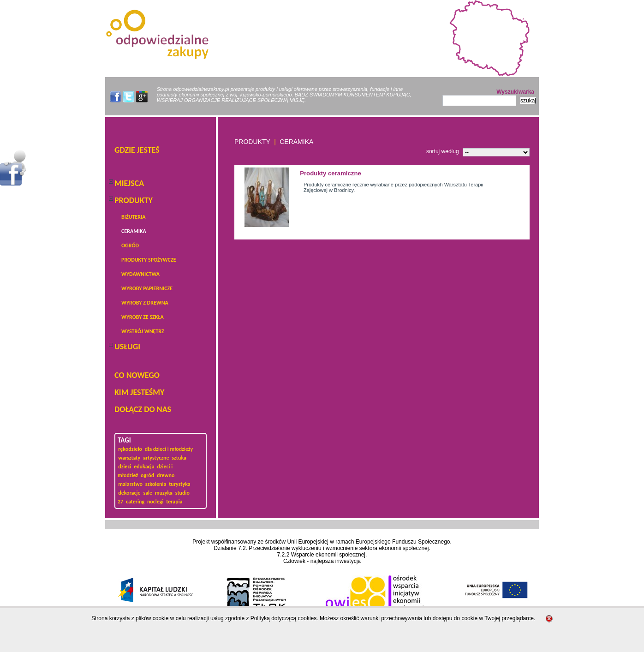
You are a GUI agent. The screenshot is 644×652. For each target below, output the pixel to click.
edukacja (144, 467)
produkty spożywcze (149, 260)
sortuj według (443, 151)
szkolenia (156, 484)
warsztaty (129, 458)
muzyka (164, 493)
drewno (166, 475)
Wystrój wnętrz (143, 331)
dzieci (125, 467)
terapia (174, 502)
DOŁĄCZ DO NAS (143, 409)
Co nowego (137, 375)
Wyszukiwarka (515, 92)
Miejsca (129, 183)
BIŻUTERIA (134, 217)
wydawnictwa (140, 274)
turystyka (180, 484)
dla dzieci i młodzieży (169, 449)
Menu (13, 167)
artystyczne (156, 458)
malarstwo (130, 484)
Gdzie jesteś (137, 150)
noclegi (155, 502)
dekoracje (129, 493)
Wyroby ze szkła (143, 317)
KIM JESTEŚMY (139, 392)
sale (148, 493)
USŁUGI (127, 347)
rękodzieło (130, 449)
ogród (130, 245)
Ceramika (134, 231)
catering (135, 502)
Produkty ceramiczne (331, 173)
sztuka (179, 458)
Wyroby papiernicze (147, 288)
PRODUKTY (134, 200)
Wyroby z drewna (145, 303)
